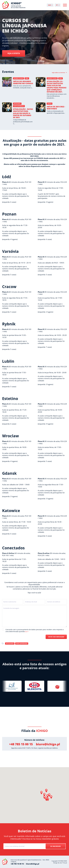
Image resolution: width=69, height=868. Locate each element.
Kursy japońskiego (19, 106)
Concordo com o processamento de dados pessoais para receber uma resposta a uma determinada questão (35, 631)
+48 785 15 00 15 (21, 744)
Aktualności (17, 104)
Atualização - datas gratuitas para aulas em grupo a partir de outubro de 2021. (23, 113)
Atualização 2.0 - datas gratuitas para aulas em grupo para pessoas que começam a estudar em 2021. (57, 87)
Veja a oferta (14, 53)
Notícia (50, 104)
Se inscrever (55, 846)
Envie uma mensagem (56, 637)
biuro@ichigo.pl (48, 744)
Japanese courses (18, 78)
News (27, 78)
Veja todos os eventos (58, 73)
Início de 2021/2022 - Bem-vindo (56, 108)
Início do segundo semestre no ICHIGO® (23, 82)
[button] (46, 791)
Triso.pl (65, 863)
